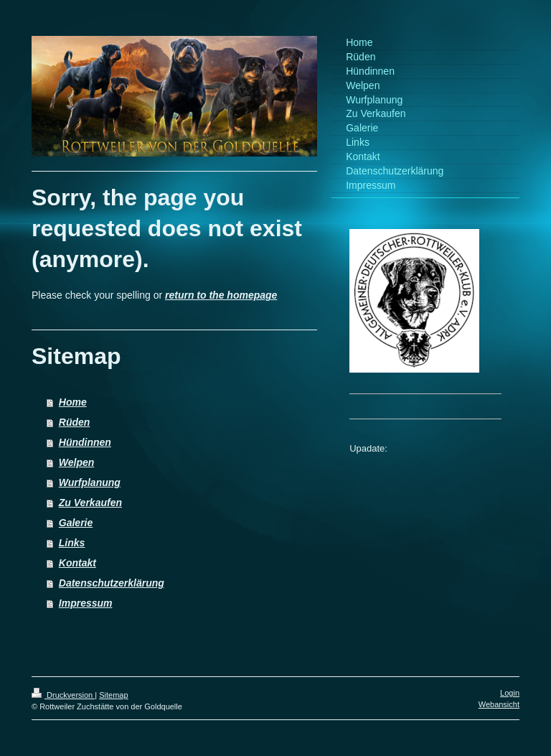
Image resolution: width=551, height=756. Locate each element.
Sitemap (113, 695)
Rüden (75, 422)
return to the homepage (221, 295)
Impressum (86, 603)
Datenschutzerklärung (112, 583)
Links (72, 543)
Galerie (76, 523)
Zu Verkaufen (90, 503)
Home (73, 402)
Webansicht (499, 704)
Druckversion (63, 695)
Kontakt (77, 563)
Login (510, 693)
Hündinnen (85, 442)
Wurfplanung (90, 482)
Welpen (77, 462)
